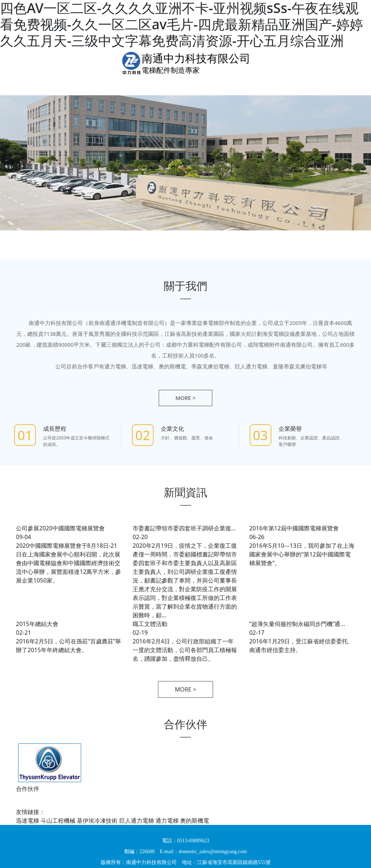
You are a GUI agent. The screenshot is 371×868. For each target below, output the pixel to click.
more (185, 398)
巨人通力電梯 (137, 821)
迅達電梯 (28, 821)
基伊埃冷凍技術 (97, 821)
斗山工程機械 (58, 821)
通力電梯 (167, 821)
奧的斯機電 (195, 821)
